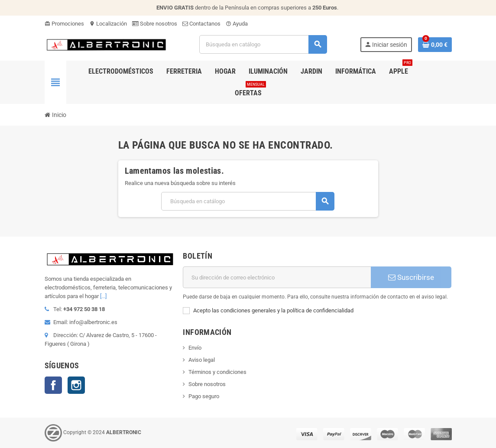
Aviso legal (202, 360)
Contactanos (201, 24)
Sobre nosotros (155, 24)
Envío (195, 348)
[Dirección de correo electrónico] (277, 277)
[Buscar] (263, 44)
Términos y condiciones (217, 372)
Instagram (76, 385)
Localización (108, 24)
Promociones (64, 24)
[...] (103, 296)
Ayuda (237, 24)
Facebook (53, 385)
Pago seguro (204, 396)
